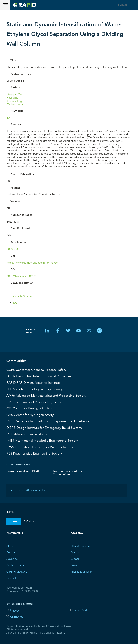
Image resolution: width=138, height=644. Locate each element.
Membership (15, 533)
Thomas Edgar (16, 101)
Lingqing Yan (15, 94)
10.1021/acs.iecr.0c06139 (22, 276)
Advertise (12, 559)
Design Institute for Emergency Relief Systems (45, 428)
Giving (75, 552)
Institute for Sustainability (27, 434)
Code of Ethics (15, 565)
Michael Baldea (16, 104)
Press (74, 565)
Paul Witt (12, 97)
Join (14, 521)
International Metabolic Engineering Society (42, 440)
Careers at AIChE (17, 571)
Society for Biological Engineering (34, 389)
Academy (77, 533)
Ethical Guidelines (81, 546)
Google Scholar (23, 296)
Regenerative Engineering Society (34, 453)
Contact (11, 578)
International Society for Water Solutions (40, 447)
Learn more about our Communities (68, 473)
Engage (15, 610)
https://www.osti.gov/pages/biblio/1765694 (33, 262)
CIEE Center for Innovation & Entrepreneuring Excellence (48, 421)
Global (75, 559)
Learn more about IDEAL (23, 471)
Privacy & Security (81, 571)
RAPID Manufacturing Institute (33, 382)
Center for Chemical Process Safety (36, 370)
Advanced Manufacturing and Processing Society (46, 395)
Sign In (29, 521)
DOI (16, 302)
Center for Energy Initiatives (30, 408)
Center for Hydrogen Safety (30, 415)
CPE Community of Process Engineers (34, 402)
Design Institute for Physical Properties (39, 376)
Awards (11, 552)
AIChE (124, 5)
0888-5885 (13, 249)
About (10, 546)
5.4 (9, 117)
